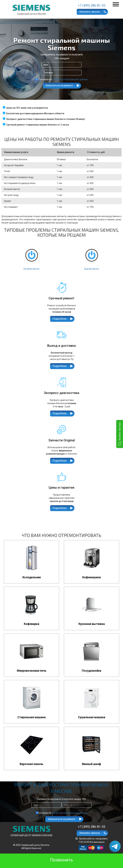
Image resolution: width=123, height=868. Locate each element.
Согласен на (62, 79)
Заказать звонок (90, 12)
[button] (120, 434)
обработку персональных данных (70, 79)
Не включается (32, 257)
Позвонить (61, 860)
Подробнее (59, 319)
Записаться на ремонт (59, 85)
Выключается (92, 257)
